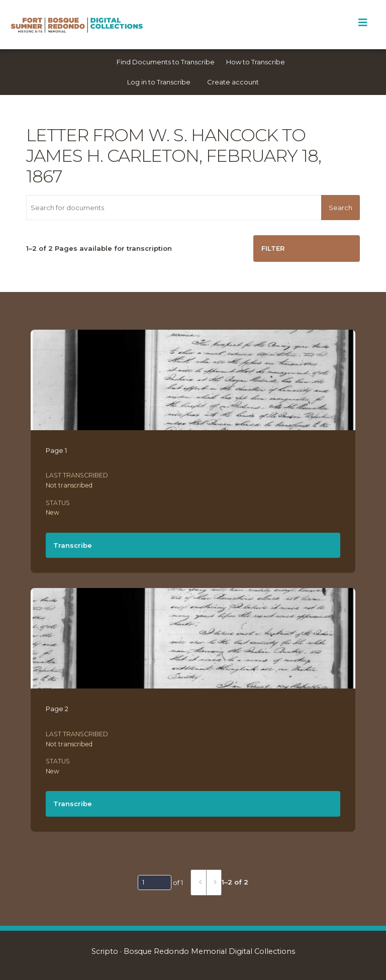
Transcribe (73, 545)
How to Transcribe (256, 62)
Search (341, 208)
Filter (273, 248)
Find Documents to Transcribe (166, 62)
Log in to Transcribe (159, 82)
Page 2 (57, 709)
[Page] (155, 883)
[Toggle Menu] (363, 23)
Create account (233, 82)
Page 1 (56, 450)
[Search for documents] (174, 208)
